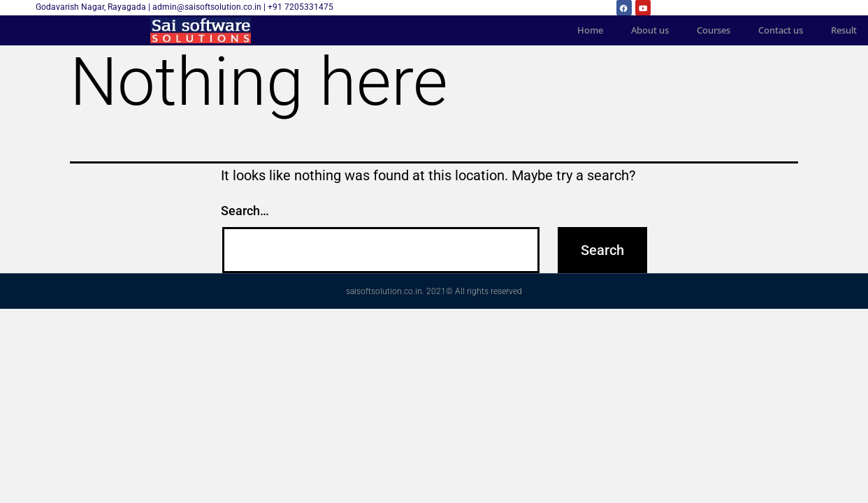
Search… (245, 211)
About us (650, 30)
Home (590, 30)
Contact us (781, 30)
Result (844, 30)
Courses (714, 30)
